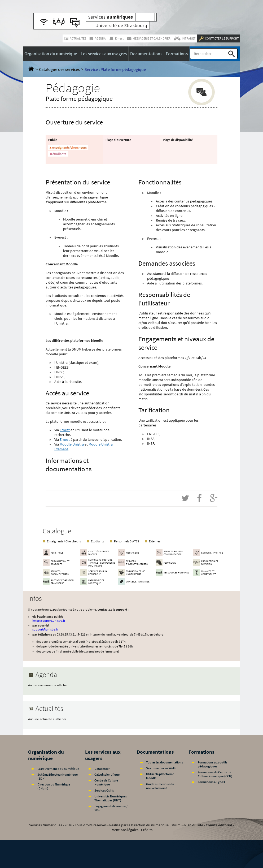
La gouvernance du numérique (58, 769)
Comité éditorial (219, 825)
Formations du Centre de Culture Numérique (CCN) (215, 774)
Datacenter (102, 769)
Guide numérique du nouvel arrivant (160, 786)
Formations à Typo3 (211, 782)
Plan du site (194, 825)
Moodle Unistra (72, 444)
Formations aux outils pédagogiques (212, 764)
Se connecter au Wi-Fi (161, 768)
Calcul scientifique (107, 774)
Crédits (147, 830)
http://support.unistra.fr (49, 621)
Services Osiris (104, 790)
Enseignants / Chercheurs (64, 541)
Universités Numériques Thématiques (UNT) (111, 798)
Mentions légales (125, 830)
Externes (155, 541)
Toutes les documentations (165, 762)
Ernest (65, 430)
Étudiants (97, 541)
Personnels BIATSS (126, 541)
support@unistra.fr (45, 629)
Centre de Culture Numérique (106, 782)
